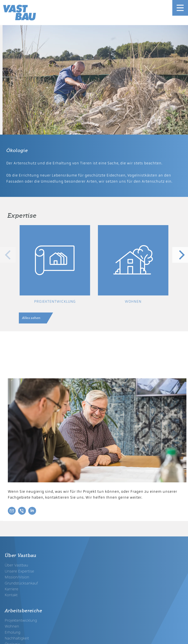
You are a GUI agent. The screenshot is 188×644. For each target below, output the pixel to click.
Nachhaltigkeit (17, 638)
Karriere (12, 589)
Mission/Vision (17, 577)
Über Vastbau (16, 565)
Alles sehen (31, 318)
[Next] (180, 255)
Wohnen (12, 626)
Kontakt (11, 595)
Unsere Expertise (19, 571)
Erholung (13, 632)
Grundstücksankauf (21, 583)
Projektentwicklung (21, 620)
